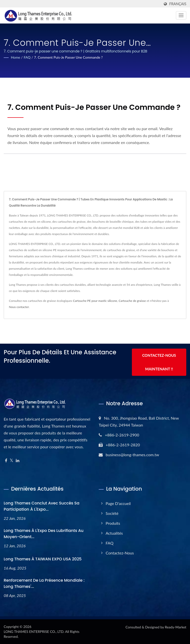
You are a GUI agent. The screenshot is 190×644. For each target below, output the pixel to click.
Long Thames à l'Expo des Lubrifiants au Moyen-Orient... (44, 534)
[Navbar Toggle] (181, 15)
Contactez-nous (120, 553)
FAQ (27, 57)
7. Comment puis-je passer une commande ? (69, 57)
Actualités (114, 533)
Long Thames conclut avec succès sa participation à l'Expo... (42, 506)
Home (15, 57)
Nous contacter (19, 307)
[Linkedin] (18, 461)
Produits (113, 523)
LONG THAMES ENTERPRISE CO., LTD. (34, 632)
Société (112, 513)
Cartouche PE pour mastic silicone (95, 301)
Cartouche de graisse (132, 301)
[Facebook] (6, 461)
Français (178, 4)
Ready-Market (176, 627)
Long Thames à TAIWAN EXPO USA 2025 (43, 559)
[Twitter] (12, 461)
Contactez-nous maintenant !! (159, 363)
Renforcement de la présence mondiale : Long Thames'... (44, 583)
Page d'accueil (118, 503)
